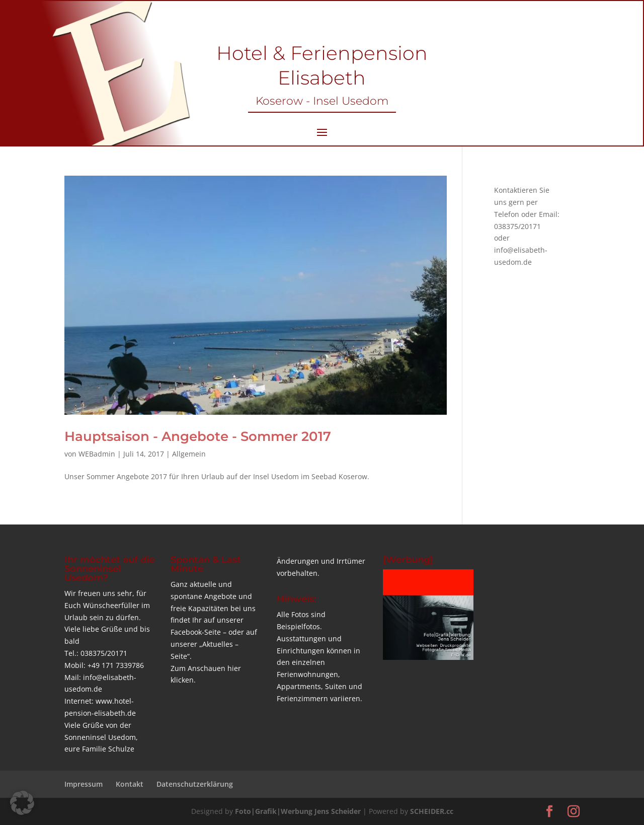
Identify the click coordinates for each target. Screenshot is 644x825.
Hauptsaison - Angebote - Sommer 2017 (198, 436)
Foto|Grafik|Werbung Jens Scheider (298, 811)
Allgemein (189, 454)
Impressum (84, 784)
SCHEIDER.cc (432, 811)
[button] (22, 803)
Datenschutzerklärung (195, 784)
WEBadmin (97, 454)
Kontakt (130, 784)
